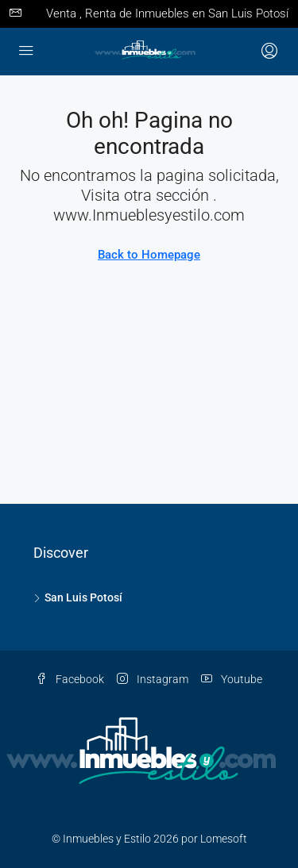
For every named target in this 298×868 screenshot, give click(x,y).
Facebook (70, 679)
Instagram (153, 679)
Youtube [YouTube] (232, 679)
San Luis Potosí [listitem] (78, 597)
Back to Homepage (149, 255)
